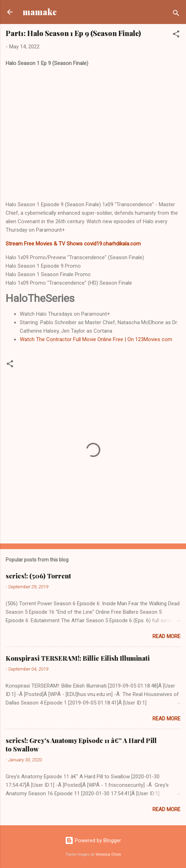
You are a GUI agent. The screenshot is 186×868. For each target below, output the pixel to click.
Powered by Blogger (93, 840)
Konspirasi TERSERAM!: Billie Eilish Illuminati (78, 658)
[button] (176, 35)
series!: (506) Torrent (38, 576)
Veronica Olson (108, 854)
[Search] (176, 14)
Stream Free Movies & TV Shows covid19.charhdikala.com (73, 244)
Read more (166, 636)
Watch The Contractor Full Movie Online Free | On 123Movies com (96, 339)
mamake (40, 12)
